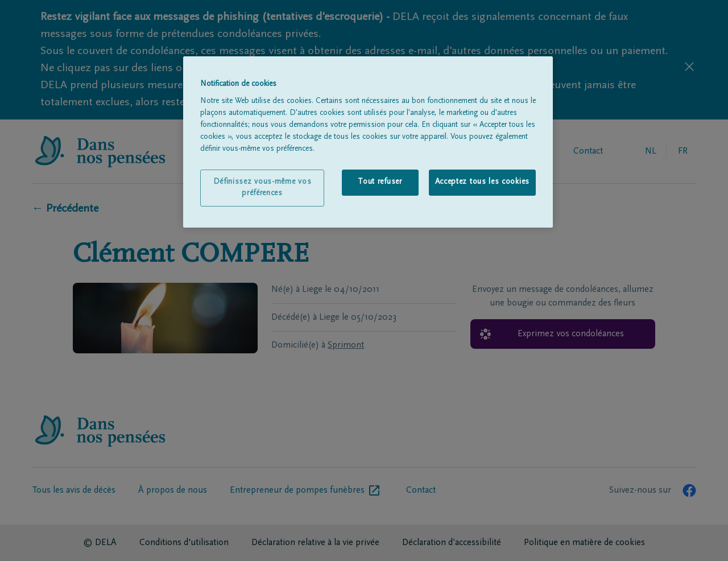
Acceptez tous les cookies (483, 182)
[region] (368, 142)
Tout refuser (380, 182)
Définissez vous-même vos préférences (262, 188)
